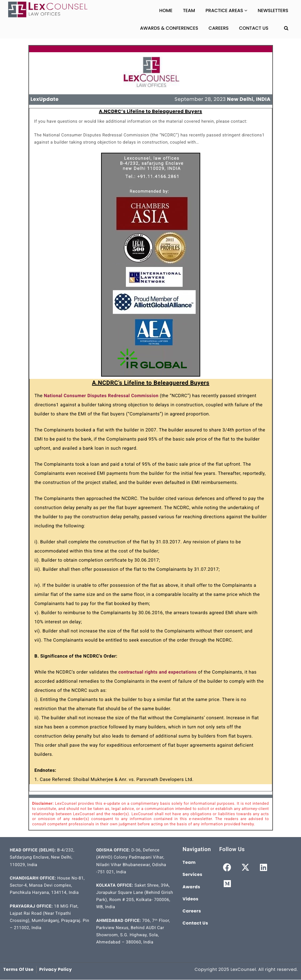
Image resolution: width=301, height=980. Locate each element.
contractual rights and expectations (158, 672)
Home (166, 10)
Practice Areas (226, 10)
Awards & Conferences (169, 28)
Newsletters (273, 10)
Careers (219, 28)
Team (189, 10)
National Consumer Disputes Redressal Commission (101, 396)
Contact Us (254, 28)
